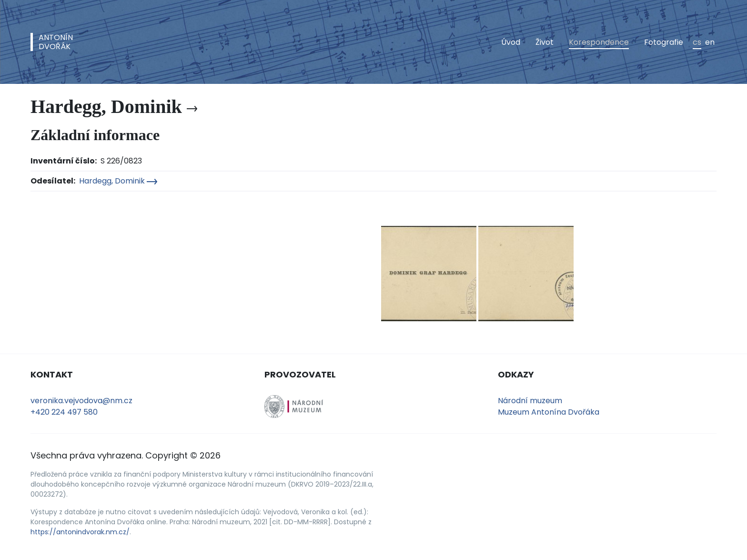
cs (697, 42)
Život (545, 42)
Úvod (511, 42)
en (710, 42)
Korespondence (599, 42)
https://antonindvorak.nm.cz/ (80, 532)
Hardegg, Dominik (118, 181)
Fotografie (664, 42)
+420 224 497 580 (64, 412)
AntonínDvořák (56, 42)
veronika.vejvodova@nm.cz (81, 401)
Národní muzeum (530, 401)
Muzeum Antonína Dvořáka (549, 412)
